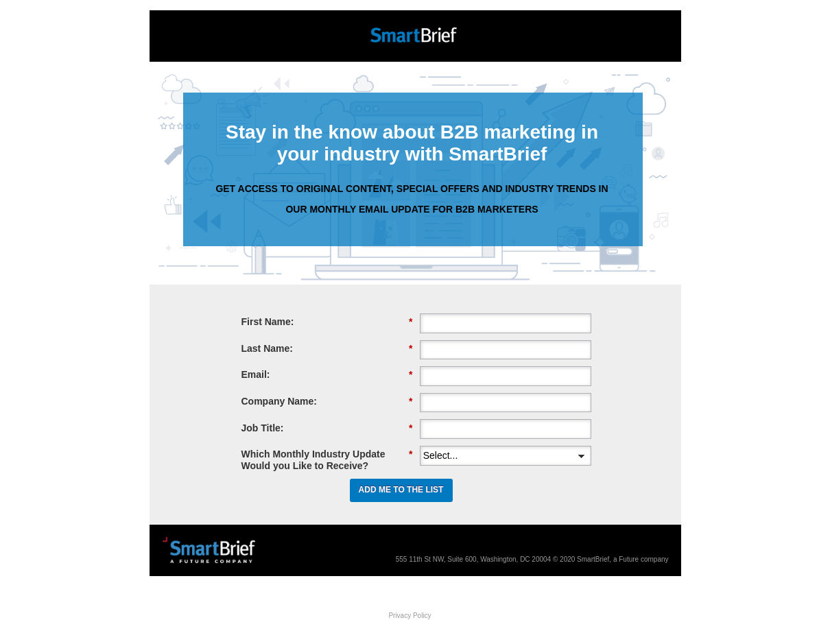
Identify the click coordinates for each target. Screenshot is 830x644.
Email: (327, 375)
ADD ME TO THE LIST (401, 490)
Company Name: (327, 402)
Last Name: (327, 349)
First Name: (327, 322)
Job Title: (327, 428)
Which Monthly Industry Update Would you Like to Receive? (327, 460)
